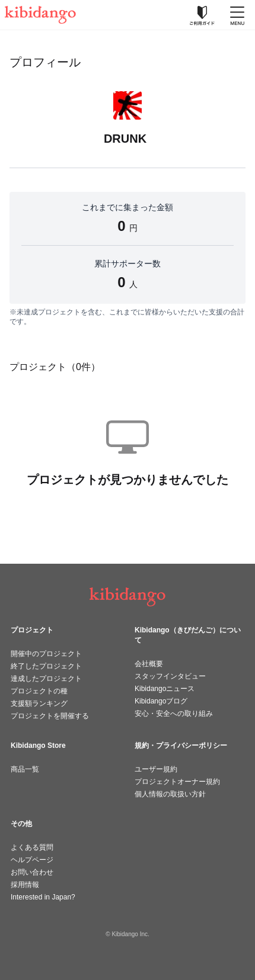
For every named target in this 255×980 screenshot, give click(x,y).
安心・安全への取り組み (174, 714)
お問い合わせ (32, 872)
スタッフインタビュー (170, 676)
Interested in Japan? (43, 897)
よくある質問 (32, 847)
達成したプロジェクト (46, 679)
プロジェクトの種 (39, 691)
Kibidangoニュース (165, 689)
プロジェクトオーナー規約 (177, 782)
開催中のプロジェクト (46, 654)
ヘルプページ (32, 860)
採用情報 (25, 885)
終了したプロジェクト (46, 666)
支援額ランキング (39, 703)
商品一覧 (25, 769)
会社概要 (149, 664)
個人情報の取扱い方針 (170, 794)
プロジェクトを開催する (50, 716)
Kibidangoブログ (161, 701)
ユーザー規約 (156, 769)
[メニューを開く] (237, 15)
